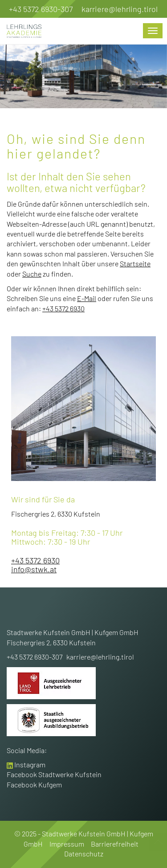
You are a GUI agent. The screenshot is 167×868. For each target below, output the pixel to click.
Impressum (67, 844)
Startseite (135, 263)
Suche (32, 274)
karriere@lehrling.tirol (120, 9)
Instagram (30, 764)
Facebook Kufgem (34, 784)
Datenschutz (84, 854)
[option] (83, 75)
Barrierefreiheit (115, 844)
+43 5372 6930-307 (41, 9)
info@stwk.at (34, 569)
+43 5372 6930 (63, 308)
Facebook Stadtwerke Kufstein (54, 774)
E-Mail (87, 298)
